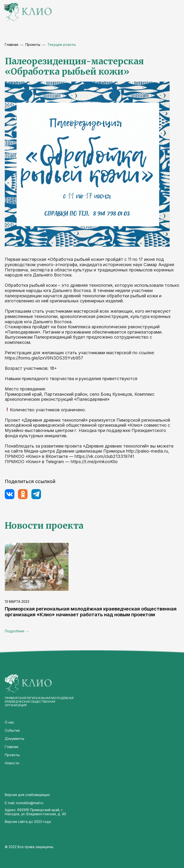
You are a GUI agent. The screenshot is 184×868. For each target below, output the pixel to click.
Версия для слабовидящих (27, 795)
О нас (9, 722)
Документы (14, 739)
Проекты (12, 755)
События (12, 730)
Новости (12, 763)
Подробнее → (17, 631)
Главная (11, 45)
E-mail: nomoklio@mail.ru (24, 803)
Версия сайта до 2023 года (28, 822)
